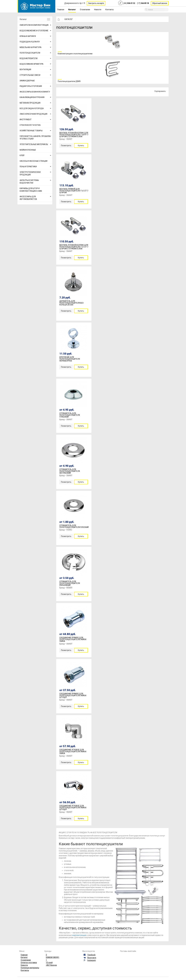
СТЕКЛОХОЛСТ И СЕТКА (30, 125)
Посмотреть (66, 146)
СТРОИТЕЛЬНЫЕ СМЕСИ (30, 75)
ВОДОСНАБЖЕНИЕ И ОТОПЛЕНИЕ (34, 31)
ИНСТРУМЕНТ (26, 120)
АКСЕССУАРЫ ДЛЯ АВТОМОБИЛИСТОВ (28, 198)
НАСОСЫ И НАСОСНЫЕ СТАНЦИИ (34, 161)
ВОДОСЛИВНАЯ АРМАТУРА (32, 64)
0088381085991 (53, 957)
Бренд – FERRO (66, 530)
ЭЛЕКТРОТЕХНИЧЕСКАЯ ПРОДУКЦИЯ (30, 173)
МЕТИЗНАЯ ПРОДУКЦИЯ (30, 103)
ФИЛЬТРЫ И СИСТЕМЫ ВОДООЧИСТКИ (29, 182)
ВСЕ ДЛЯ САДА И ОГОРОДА (32, 108)
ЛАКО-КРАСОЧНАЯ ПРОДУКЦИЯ (33, 114)
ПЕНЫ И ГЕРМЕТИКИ (28, 167)
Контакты (110, 10)
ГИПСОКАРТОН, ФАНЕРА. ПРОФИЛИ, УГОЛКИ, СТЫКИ (35, 137)
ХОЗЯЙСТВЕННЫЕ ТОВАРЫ (31, 131)
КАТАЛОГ (69, 19)
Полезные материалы (30, 968)
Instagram (92, 960)
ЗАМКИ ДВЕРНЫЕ (27, 81)
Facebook (92, 955)
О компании (85, 10)
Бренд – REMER (66, 588)
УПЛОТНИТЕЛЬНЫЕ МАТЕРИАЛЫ (34, 144)
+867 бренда (51, 965)
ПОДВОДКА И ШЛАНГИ (30, 42)
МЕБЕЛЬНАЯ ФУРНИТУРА (31, 47)
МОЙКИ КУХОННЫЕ (28, 150)
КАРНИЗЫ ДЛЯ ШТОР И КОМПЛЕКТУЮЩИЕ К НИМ (31, 190)
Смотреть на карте (96, 3)
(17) (143, 3)
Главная (61, 10)
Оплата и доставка (29, 963)
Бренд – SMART (66, 139)
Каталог (72, 10)
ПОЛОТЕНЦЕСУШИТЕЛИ (30, 53)
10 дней (49, 963)
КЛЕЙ (22, 155)
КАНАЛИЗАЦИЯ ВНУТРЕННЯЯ (32, 97)
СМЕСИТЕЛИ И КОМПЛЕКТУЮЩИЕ (34, 25)
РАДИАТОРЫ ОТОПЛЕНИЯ (31, 86)
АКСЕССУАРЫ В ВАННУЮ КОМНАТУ (35, 92)
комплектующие (79, 935)
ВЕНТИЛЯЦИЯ (25, 70)
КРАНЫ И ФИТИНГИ (28, 36)
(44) (129, 3)
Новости (98, 10)
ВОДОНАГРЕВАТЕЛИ (29, 58)
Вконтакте (92, 958)
